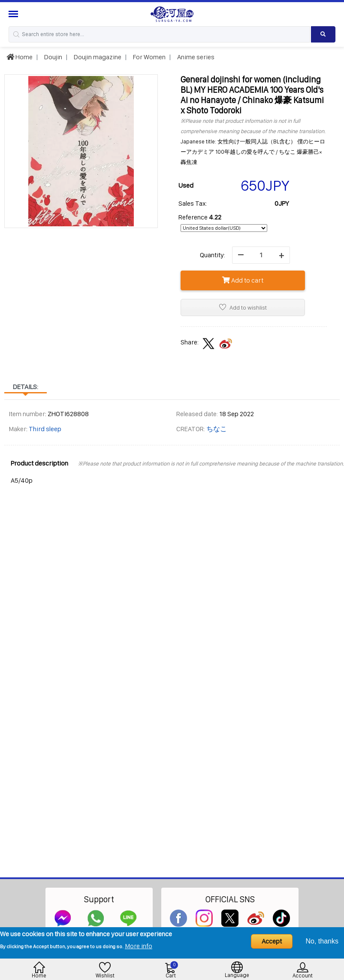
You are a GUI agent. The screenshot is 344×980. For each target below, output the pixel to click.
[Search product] (323, 34)
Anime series (195, 57)
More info (139, 946)
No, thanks (322, 941)
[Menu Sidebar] (14, 14)
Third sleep (45, 429)
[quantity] (261, 255)
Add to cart (243, 280)
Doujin (53, 57)
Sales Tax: (193, 203)
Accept (272, 941)
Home (20, 57)
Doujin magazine (97, 57)
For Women (149, 57)
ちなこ (217, 429)
